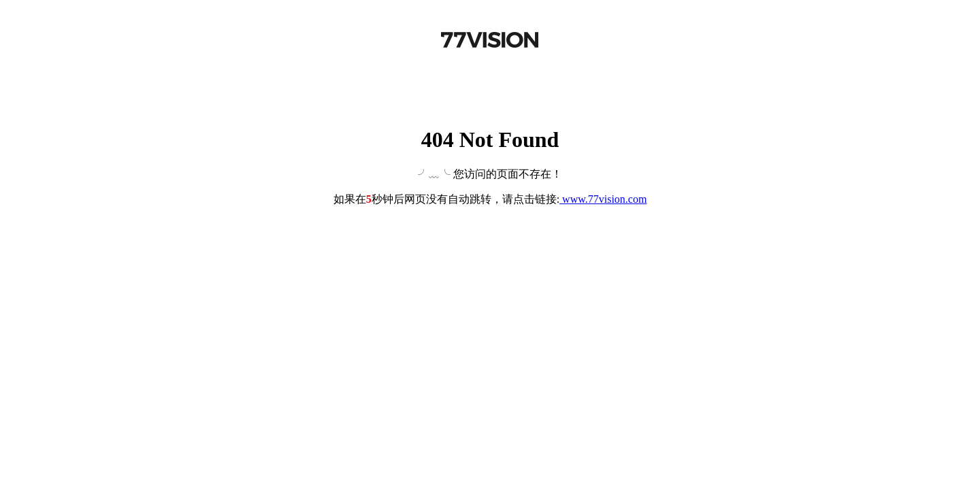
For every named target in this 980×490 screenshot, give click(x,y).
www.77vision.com (603, 199)
